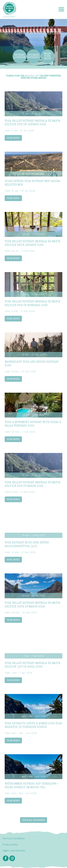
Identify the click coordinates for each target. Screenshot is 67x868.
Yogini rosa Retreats (14, 851)
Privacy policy (10, 844)
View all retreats (34, 820)
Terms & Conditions (14, 838)
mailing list (32, 76)
